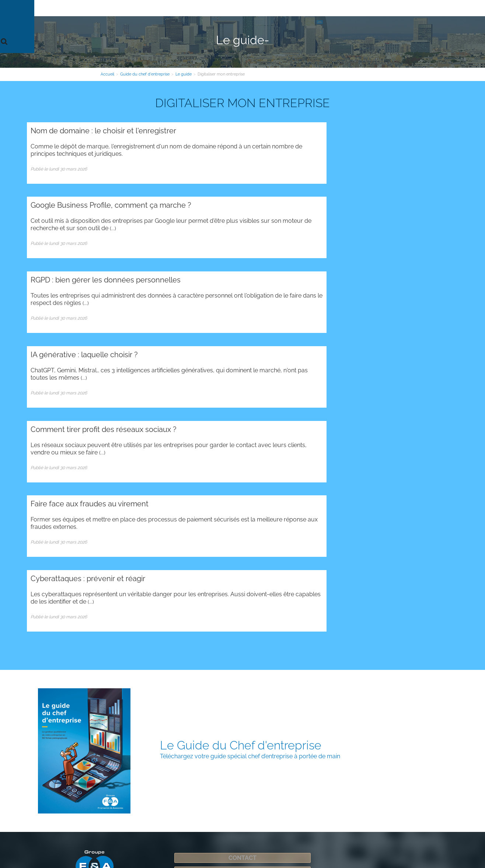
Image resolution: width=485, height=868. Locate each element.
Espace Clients (383, 8)
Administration (73, 696)
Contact (348, 8)
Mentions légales (279, 839)
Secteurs (250, 8)
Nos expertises (166, 8)
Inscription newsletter (242, 608)
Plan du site (40, 696)
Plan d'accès (145, 752)
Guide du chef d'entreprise (300, 8)
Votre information (211, 8)
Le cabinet (128, 8)
